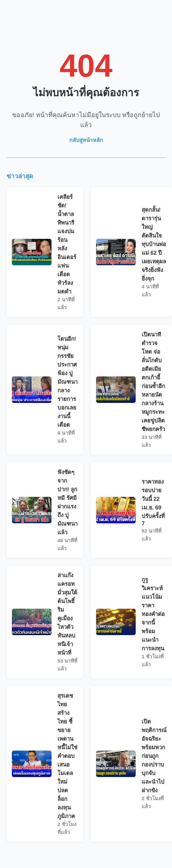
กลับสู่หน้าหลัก (86, 140)
